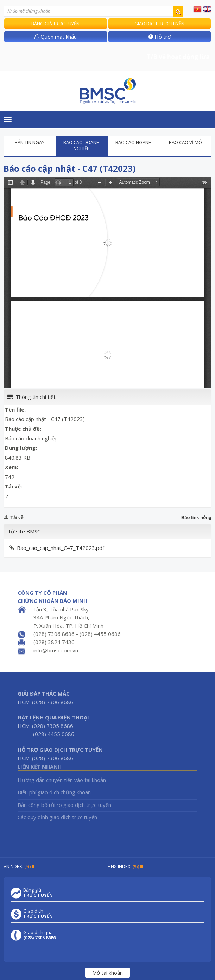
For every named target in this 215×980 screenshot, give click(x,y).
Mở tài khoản (107, 973)
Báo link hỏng (196, 517)
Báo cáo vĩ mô (185, 142)
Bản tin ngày (30, 142)
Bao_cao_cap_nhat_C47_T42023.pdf (61, 548)
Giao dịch (38, 914)
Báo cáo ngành (134, 142)
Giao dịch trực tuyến (159, 24)
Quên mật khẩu (56, 37)
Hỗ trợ (160, 37)
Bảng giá (38, 893)
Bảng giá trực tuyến (55, 24)
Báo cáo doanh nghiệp (81, 146)
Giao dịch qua (39, 935)
